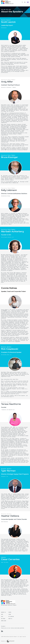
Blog (2, 617)
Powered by (3, 641)
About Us (10, 619)
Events (10, 612)
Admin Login (4, 621)
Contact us (3, 612)
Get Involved (11, 617)
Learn (10, 614)
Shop (2, 614)
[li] (2, 631)
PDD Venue (3, 619)
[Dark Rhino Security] (10, 641)
